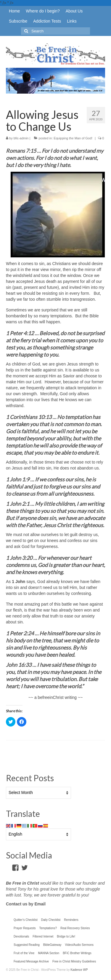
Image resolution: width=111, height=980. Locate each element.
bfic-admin (21, 138)
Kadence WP (79, 970)
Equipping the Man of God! (73, 138)
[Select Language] (38, 834)
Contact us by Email (26, 904)
